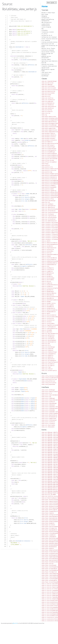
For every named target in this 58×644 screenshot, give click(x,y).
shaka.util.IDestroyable (48, 425)
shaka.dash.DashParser (48, 108)
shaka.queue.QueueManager (49, 201)
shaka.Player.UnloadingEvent (50, 580)
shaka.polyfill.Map (47, 172)
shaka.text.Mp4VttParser (48, 207)
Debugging (44, 16)
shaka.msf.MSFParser (47, 142)
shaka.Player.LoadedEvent (49, 535)
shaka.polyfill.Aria (47, 167)
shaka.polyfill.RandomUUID (49, 187)
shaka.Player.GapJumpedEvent (50, 530)
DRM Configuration (47, 22)
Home (45, 6)
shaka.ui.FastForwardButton (49, 258)
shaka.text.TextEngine (48, 214)
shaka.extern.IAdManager (48, 398)
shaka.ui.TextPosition (48, 318)
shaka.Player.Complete (48, 513)
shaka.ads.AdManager (47, 85)
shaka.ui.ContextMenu (47, 251)
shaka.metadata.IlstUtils (49, 137)
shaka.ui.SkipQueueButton (49, 312)
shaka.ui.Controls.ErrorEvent (50, 589)
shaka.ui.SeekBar (46, 302)
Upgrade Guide (45, 68)
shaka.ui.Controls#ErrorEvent (50, 606)
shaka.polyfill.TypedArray (49, 191)
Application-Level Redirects (50, 61)
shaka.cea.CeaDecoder (47, 101)
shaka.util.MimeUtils (47, 355)
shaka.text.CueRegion (47, 204)
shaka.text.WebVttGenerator (49, 221)
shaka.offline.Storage (48, 160)
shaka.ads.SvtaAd (46, 95)
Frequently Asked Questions (49, 66)
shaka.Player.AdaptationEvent (50, 501)
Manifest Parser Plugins (48, 48)
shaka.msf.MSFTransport (48, 145)
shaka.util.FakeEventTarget (49, 352)
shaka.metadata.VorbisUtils (49, 140)
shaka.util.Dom (46, 344)
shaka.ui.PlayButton (47, 286)
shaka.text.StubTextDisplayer (50, 212)
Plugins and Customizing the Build (50, 46)
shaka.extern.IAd (46, 397)
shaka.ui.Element (46, 256)
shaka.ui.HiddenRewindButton (50, 263)
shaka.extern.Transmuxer (48, 424)
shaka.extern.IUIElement (48, 405)
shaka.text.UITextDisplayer (49, 218)
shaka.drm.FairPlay (47, 110)
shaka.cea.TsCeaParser (48, 105)
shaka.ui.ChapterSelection (49, 248)
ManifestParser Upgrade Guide (48, 70)
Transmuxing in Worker (48, 32)
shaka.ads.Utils (46, 96)
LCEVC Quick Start (47, 72)
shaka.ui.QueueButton (47, 290)
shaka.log (44, 115)
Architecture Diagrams (48, 50)
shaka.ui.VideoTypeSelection (50, 329)
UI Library (45, 34)
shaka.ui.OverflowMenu (48, 280)
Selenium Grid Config (47, 64)
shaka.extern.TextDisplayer (49, 420)
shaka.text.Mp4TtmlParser (49, 206)
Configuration (45, 18)
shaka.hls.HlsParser (47, 112)
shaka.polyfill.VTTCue (48, 199)
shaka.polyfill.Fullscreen (49, 170)
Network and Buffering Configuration (48, 20)
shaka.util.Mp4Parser (47, 357)
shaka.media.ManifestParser (49, 122)
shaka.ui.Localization (48, 270)
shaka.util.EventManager (48, 347)
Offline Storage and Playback (47, 54)
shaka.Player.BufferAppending (50, 508)
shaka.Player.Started (47, 564)
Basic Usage (45, 14)
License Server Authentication (46, 25)
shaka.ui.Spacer (46, 313)
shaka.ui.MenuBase (47, 275)
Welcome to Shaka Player (48, 13)
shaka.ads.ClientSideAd (48, 86)
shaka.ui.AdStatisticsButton (50, 243)
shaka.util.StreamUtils (48, 364)
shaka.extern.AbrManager (48, 390)
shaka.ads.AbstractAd (47, 83)
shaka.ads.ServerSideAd (48, 93)
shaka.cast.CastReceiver (48, 100)
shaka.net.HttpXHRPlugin (48, 152)
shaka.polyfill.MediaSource (49, 177)
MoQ (42, 29)
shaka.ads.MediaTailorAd (48, 91)
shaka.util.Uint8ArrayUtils (49, 371)
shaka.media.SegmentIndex (49, 128)
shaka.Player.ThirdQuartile (49, 572)
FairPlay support (46, 59)
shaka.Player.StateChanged (49, 565)
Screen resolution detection (50, 39)
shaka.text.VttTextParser (49, 219)
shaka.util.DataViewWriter (49, 342)
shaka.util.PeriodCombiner (49, 360)
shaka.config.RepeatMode (48, 384)
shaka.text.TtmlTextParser (49, 216)
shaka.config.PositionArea (49, 383)
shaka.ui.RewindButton (48, 298)
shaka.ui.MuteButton (47, 276)
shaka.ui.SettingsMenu (48, 305)
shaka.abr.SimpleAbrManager (49, 81)
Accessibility (45, 74)
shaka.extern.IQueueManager (49, 403)
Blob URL (44, 63)
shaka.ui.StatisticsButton (49, 315)
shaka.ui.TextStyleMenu (48, 323)
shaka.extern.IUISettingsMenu (50, 413)
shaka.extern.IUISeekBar (48, 410)
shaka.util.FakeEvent (47, 350)
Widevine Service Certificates (46, 57)
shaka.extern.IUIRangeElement (50, 408)
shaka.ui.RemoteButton (48, 295)
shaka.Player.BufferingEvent (50, 510)
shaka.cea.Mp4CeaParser (48, 103)
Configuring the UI (47, 35)
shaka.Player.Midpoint (48, 548)
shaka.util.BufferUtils (48, 335)
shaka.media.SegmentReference (50, 132)
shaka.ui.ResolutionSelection (50, 297)
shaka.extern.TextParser (48, 422)
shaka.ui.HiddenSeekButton (49, 265)
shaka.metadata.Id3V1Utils (49, 135)
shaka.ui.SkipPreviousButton (50, 310)
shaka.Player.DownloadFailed (50, 518)
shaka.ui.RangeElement (48, 292)
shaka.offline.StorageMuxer (49, 162)
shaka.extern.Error (47, 393)
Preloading (45, 30)
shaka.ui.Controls (47, 253)
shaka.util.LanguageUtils (49, 354)
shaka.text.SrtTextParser (49, 211)
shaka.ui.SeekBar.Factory (49, 303)
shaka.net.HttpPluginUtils (49, 150)
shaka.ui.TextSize (47, 322)
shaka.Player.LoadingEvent (49, 537)
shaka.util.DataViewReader (49, 340)
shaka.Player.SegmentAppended (50, 557)
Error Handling (46, 40)
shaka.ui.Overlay (46, 281)
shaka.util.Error (46, 345)
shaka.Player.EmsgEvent (48, 523)
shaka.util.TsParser (47, 369)
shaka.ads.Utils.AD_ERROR (49, 495)
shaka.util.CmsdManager (48, 337)
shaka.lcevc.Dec (46, 113)
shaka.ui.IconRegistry (48, 268)
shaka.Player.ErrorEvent (48, 525)
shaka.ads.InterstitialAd (49, 88)
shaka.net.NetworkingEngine (49, 154)
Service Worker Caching (48, 52)
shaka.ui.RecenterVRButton (49, 293)
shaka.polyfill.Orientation (49, 179)
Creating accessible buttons (50, 42)
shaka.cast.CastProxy (47, 98)
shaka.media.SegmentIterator (50, 130)
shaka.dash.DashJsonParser (49, 106)
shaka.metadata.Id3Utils (48, 133)
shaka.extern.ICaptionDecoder (50, 400)
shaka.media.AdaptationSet (49, 117)
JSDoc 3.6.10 (15, 623)
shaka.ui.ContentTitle (48, 249)
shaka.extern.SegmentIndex (49, 419)
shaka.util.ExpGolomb (47, 349)
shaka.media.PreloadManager (49, 125)
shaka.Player (45, 164)
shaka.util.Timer (46, 367)
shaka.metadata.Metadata (48, 138)
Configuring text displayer (49, 37)
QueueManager (45, 76)
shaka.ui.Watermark (47, 332)
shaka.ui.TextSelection (48, 320)
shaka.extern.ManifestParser (50, 415)
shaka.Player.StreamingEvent (50, 569)
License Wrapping (46, 27)
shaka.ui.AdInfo (46, 241)
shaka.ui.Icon (45, 266)
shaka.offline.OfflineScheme (50, 159)
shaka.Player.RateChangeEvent (50, 555)
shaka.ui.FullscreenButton (49, 260)
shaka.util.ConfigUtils (48, 339)
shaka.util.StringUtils (48, 366)
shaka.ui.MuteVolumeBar (48, 278)
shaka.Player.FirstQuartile (49, 528)
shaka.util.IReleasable (48, 427)
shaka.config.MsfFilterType (49, 379)
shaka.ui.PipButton (47, 283)
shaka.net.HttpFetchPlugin (49, 149)
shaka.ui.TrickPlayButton (49, 327)
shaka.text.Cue (46, 202)
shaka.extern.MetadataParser (50, 417)
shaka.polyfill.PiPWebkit (49, 186)
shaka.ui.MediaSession (48, 273)
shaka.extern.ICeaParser (48, 402)
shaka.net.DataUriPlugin (48, 147)
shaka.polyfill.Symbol (48, 189)
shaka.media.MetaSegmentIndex (50, 123)
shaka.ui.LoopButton (47, 271)
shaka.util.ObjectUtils (48, 359)
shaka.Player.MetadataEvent (49, 547)
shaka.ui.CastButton (47, 246)
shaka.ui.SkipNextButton (48, 308)
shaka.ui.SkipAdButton (48, 307)
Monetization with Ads (48, 44)
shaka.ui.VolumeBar (47, 330)
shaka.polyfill (46, 165)
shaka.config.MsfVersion (48, 381)
